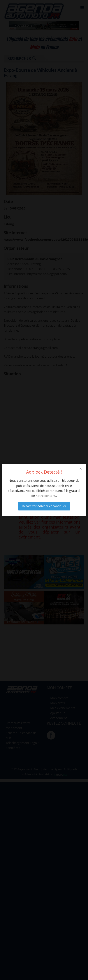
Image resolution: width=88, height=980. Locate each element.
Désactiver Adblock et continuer (44, 506)
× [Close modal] (81, 469)
